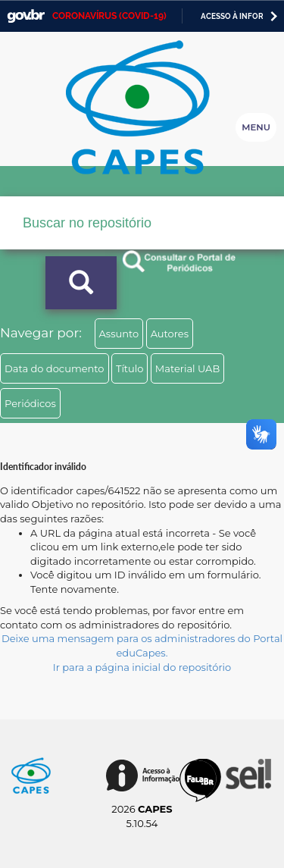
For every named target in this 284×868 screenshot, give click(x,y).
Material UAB (187, 368)
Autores (170, 334)
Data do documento (55, 368)
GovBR (26, 16)
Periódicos (30, 403)
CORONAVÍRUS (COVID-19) (109, 16)
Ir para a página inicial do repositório (142, 667)
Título (130, 368)
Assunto (119, 334)
